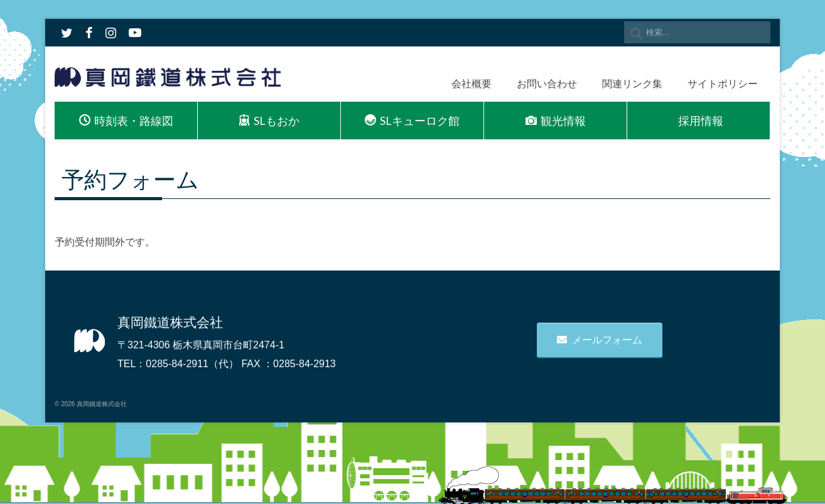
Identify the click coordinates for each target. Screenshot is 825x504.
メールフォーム (600, 340)
